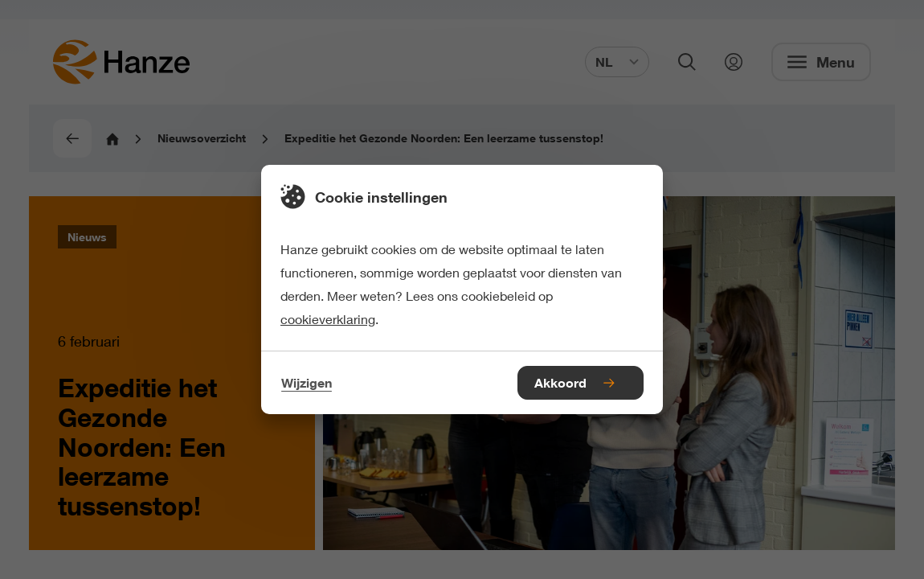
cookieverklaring (328, 319)
